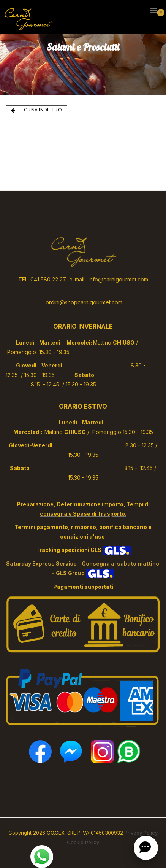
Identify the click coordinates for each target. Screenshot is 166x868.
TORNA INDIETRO (36, 110)
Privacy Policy (141, 833)
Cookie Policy (83, 842)
